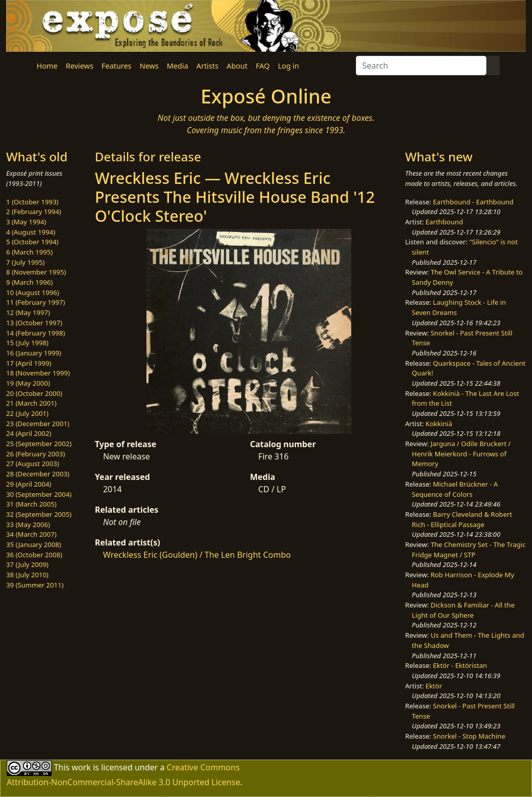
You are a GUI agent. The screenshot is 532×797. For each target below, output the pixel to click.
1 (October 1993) (32, 202)
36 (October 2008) (34, 555)
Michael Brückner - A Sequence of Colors (455, 489)
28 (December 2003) (38, 474)
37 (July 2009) (27, 564)
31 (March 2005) (31, 504)
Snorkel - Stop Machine (469, 736)
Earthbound (444, 222)
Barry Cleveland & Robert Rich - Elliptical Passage (462, 519)
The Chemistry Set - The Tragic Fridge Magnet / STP (469, 550)
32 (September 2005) (39, 514)
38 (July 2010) (27, 575)
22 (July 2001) (27, 413)
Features (116, 66)
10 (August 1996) (33, 292)
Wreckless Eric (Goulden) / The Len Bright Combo (197, 555)
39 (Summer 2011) (35, 585)
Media (178, 66)
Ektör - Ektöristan (460, 665)
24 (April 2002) (29, 433)
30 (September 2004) (39, 494)
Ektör (434, 686)
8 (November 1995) (36, 272)
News (149, 66)
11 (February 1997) (36, 302)
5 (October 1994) (32, 242)
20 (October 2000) (34, 393)
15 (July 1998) (27, 343)
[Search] (421, 66)
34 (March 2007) (31, 534)
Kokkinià (439, 424)
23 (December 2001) (38, 424)
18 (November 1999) (38, 373)
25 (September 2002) (39, 444)
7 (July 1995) (25, 262)
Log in (289, 66)
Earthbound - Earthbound (473, 202)
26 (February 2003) (36, 454)
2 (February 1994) (34, 212)
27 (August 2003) (33, 464)
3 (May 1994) (26, 222)
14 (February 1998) (36, 333)
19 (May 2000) (28, 383)
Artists (208, 66)
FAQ (262, 66)
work (81, 767)
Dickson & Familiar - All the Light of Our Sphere (463, 610)
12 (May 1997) (28, 312)
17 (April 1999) (29, 363)
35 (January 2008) (34, 544)
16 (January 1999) (34, 353)
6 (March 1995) (29, 252)
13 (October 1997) (34, 323)
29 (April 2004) (29, 484)
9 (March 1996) (29, 282)
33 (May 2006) (28, 525)
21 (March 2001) (31, 403)
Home (47, 66)
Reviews (79, 66)
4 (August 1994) (31, 232)
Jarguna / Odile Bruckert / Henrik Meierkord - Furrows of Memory (461, 454)
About (237, 66)
